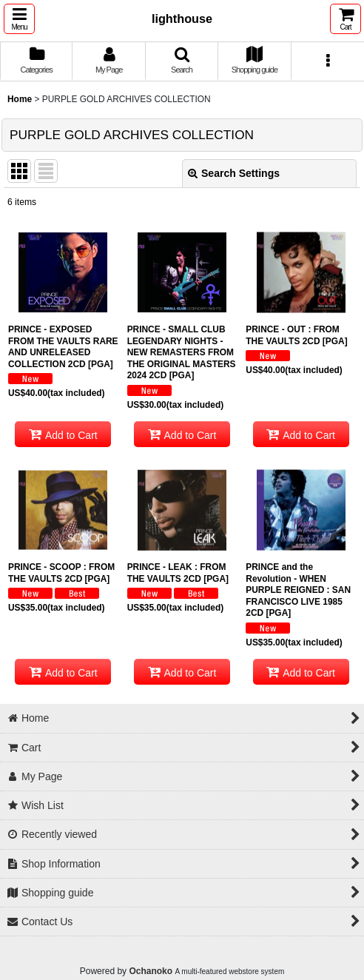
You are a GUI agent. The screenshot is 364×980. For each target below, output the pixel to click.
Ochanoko (151, 971)
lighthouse (182, 19)
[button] (19, 19)
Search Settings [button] (234, 173)
